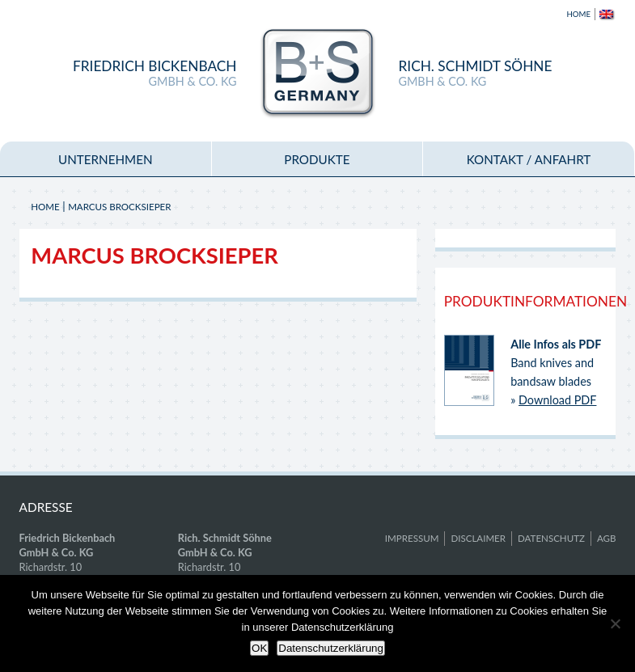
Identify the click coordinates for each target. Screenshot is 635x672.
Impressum (412, 538)
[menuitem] (604, 13)
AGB (607, 538)
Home (579, 14)
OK (259, 648)
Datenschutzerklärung (331, 648)
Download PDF (557, 400)
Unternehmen (105, 159)
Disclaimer (478, 538)
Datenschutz (551, 538)
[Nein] (615, 623)
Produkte (317, 159)
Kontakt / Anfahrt (529, 159)
